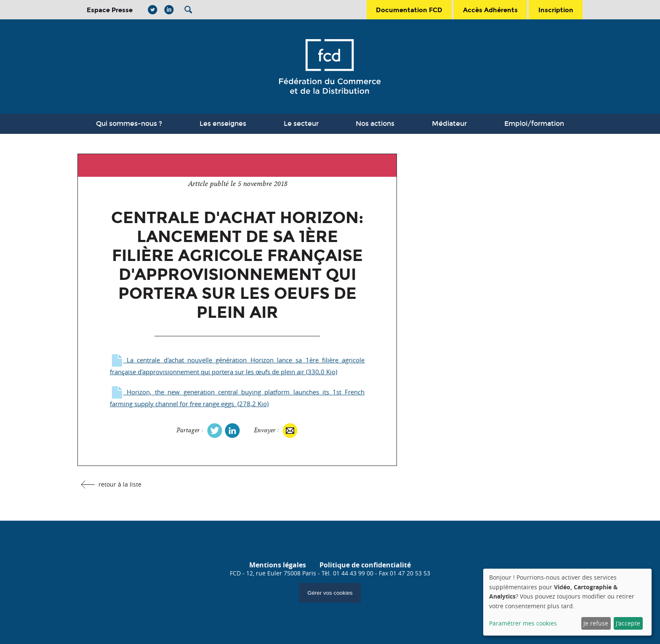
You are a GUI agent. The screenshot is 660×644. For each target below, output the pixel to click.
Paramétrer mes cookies (523, 623)
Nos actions (375, 124)
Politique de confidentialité (365, 565)
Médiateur (449, 124)
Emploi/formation (534, 124)
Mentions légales (278, 565)
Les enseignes (223, 124)
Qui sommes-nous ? (129, 124)
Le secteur (301, 124)
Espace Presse (110, 10)
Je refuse (596, 623)
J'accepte (628, 623)
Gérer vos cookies (330, 593)
